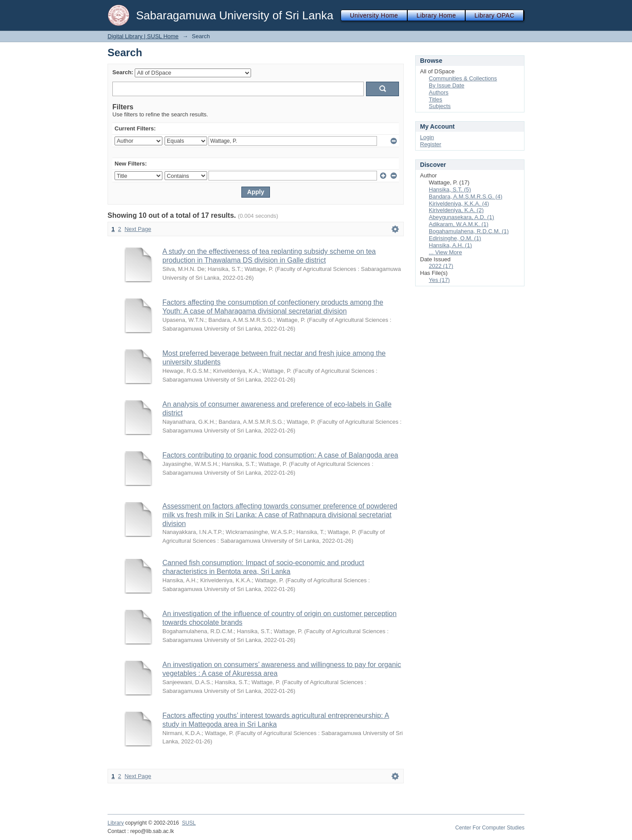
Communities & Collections (463, 78)
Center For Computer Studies (490, 828)
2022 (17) (441, 266)
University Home (374, 15)
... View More (445, 252)
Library (116, 823)
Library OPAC (494, 15)
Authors (439, 92)
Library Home (436, 15)
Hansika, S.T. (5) (450, 189)
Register (431, 144)
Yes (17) (439, 280)
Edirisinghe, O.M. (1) (455, 238)
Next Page (138, 229)
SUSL (189, 823)
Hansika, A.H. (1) (450, 245)
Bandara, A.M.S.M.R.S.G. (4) (466, 196)
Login (427, 137)
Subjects (440, 106)
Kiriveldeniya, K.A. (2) (456, 210)
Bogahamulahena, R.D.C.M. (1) (469, 231)
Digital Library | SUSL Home (143, 36)
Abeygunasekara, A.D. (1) (461, 217)
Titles (436, 99)
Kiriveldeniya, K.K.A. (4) (459, 204)
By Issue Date (447, 85)
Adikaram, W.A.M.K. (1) (459, 224)
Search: (123, 72)
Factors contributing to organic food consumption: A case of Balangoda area (280, 455)
